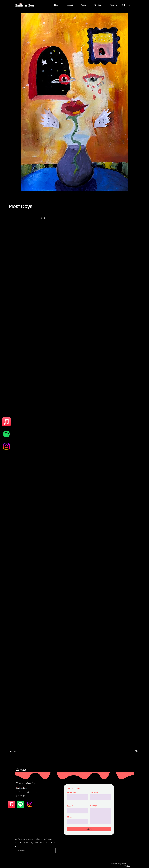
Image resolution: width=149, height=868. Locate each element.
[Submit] (89, 829)
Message (93, 806)
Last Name (94, 793)
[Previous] (16, 751)
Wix (129, 866)
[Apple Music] (6, 422)
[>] (58, 850)
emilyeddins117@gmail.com (27, 792)
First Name (72, 793)
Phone (70, 817)
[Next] (133, 751)
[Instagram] (6, 446)
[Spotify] (6, 434)
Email (17, 847)
